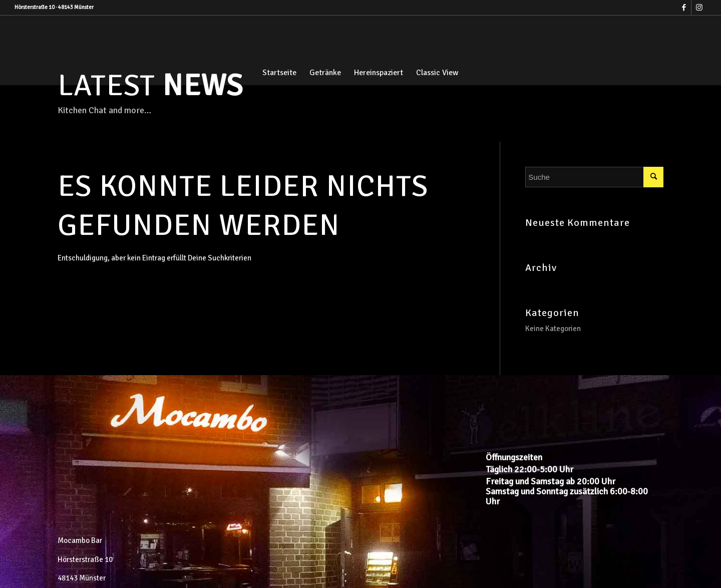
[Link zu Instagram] (699, 8)
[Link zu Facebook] (684, 8)
